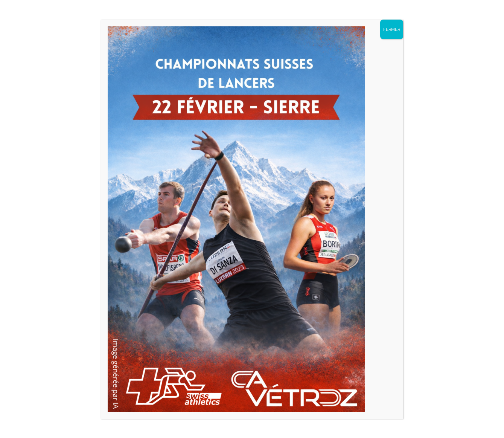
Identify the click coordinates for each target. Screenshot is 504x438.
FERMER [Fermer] (392, 29)
